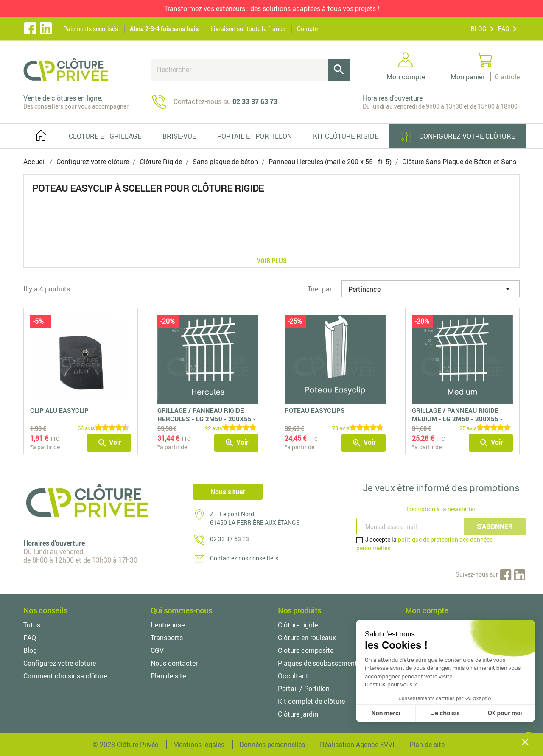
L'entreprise (168, 625)
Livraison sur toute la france (248, 29)
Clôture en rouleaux (307, 638)
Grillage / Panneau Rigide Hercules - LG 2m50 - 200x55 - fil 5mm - (207, 419)
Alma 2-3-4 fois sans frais (164, 29)
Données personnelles (272, 745)
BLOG (479, 29)
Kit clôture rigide (346, 136)
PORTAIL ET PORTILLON (255, 136)
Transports (167, 638)
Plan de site (168, 676)
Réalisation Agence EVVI (357, 745)
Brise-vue (179, 136)
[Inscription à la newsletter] (411, 526)
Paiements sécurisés (91, 29)
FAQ (504, 29)
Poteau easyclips (315, 410)
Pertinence (431, 289)
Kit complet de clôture (311, 701)
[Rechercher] (250, 70)
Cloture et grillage (105, 136)
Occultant (293, 676)
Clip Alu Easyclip (59, 410)
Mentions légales (199, 745)
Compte (307, 29)
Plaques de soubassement (318, 663)
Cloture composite (306, 650)
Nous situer (228, 492)
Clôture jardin (298, 714)
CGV (157, 650)
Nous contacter (174, 663)
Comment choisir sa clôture (65, 676)
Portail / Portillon (304, 689)
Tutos (32, 625)
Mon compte (427, 610)
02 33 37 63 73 (230, 539)
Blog (30, 650)
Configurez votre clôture (457, 137)
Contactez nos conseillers (244, 558)
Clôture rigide (298, 625)
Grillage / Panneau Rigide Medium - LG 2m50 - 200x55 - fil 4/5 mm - (457, 419)
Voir (109, 443)
